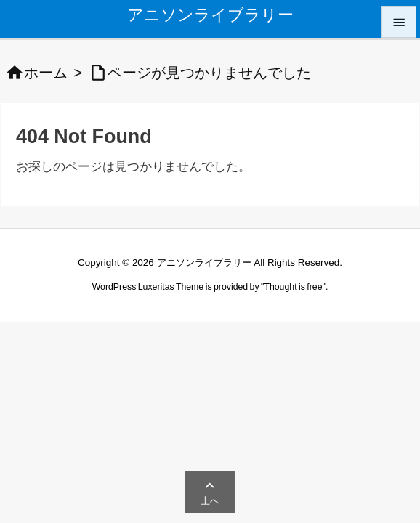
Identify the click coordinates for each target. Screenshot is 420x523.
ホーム (46, 73)
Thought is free (293, 287)
